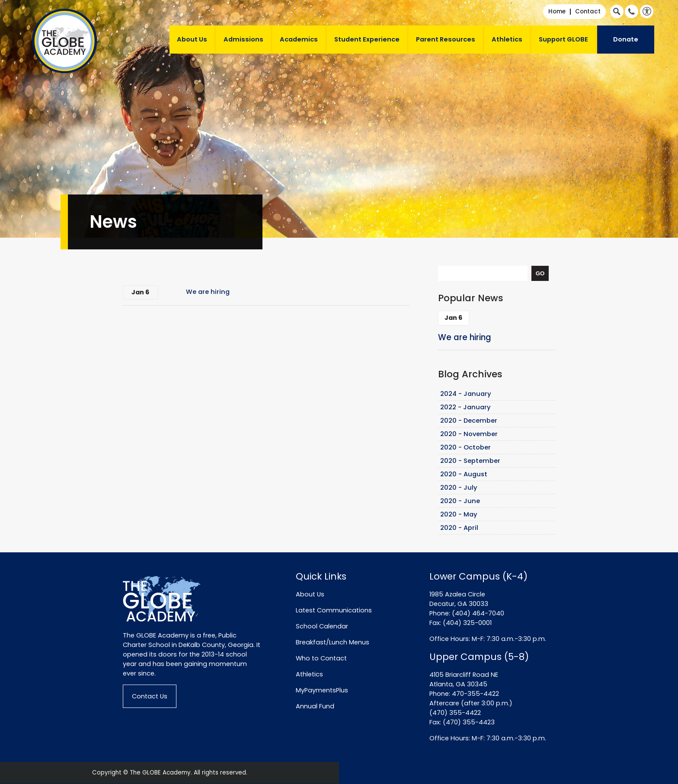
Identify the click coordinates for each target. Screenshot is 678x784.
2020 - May (459, 514)
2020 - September (470, 461)
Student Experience (367, 39)
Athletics (507, 39)
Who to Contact (321, 658)
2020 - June (460, 501)
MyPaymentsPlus (322, 690)
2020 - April (459, 528)
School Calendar (322, 626)
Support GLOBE (563, 39)
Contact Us (150, 696)
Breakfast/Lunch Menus (333, 642)
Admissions (243, 39)
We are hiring (208, 292)
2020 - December (469, 421)
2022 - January (465, 407)
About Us (192, 39)
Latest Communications (334, 610)
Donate (626, 39)
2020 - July (459, 488)
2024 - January (466, 394)
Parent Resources (446, 39)
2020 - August (464, 474)
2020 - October (465, 447)
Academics (299, 39)
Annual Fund (315, 706)
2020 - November (469, 434)
